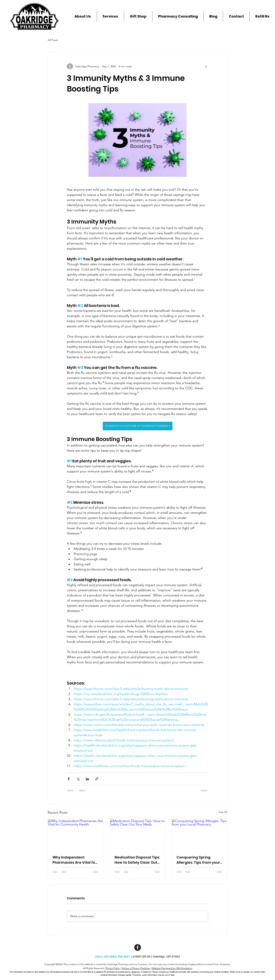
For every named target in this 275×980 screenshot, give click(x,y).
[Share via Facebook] (69, 779)
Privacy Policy (113, 968)
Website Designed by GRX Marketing (172, 968)
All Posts (53, 40)
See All (223, 812)
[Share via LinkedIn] (87, 779)
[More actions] (206, 66)
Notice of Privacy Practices (136, 968)
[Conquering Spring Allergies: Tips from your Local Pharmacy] (199, 835)
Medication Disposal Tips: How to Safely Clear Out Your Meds (137, 860)
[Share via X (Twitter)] (78, 779)
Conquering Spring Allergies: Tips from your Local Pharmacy (198, 860)
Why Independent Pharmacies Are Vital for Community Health (75, 860)
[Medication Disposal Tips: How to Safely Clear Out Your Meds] (138, 835)
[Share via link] (97, 779)
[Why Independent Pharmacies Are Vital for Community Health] (76, 835)
